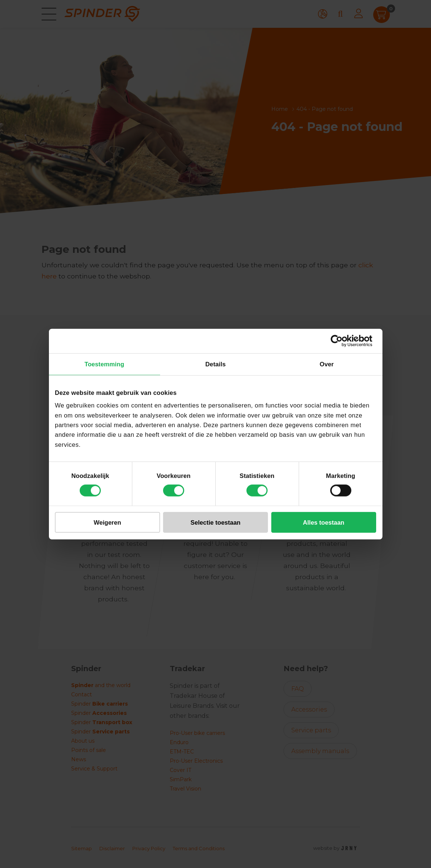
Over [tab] (326, 364)
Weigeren (107, 522)
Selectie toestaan (215, 522)
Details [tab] (215, 364)
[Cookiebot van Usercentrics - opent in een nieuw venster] (344, 341)
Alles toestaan (324, 522)
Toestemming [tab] (104, 364)
